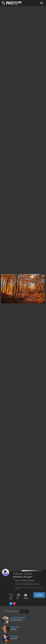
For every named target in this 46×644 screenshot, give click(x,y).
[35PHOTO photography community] (11, 3)
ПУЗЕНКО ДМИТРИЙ (18, 618)
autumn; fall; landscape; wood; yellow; (27, 584)
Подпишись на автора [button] (39, 595)
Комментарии (11, 611)
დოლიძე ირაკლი (23, 577)
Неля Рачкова (15, 627)
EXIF (24, 611)
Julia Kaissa (14, 636)
